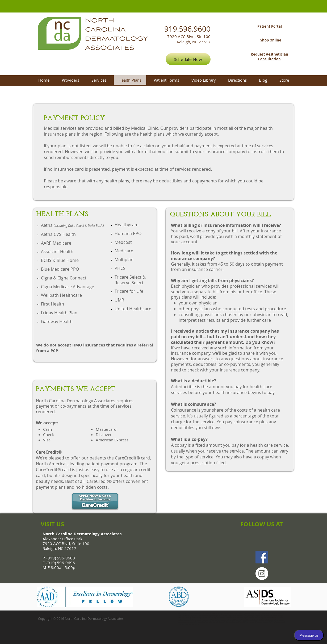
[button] (99, 80)
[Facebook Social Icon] (262, 557)
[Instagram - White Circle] (262, 574)
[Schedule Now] (188, 59)
